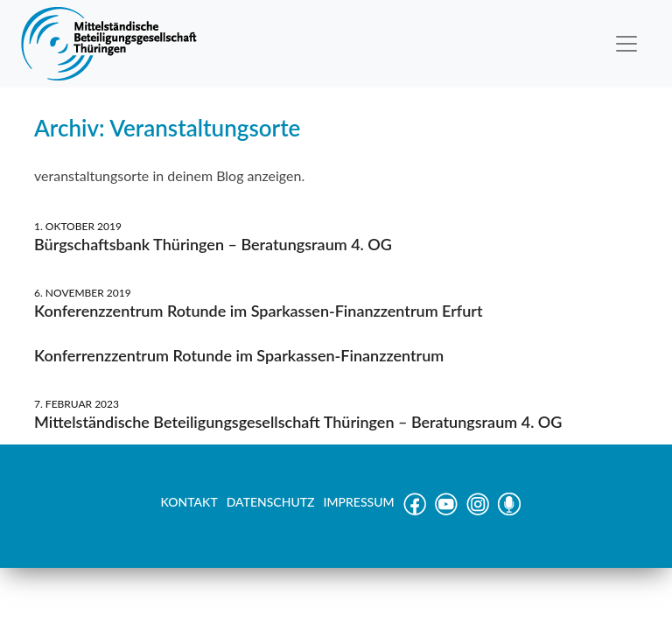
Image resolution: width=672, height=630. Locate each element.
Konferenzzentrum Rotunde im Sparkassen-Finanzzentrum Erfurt (259, 311)
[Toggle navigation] (626, 44)
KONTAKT (189, 502)
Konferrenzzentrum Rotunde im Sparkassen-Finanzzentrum (239, 355)
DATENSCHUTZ (271, 502)
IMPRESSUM (359, 502)
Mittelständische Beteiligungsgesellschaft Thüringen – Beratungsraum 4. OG (298, 422)
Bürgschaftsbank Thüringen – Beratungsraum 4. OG (213, 244)
